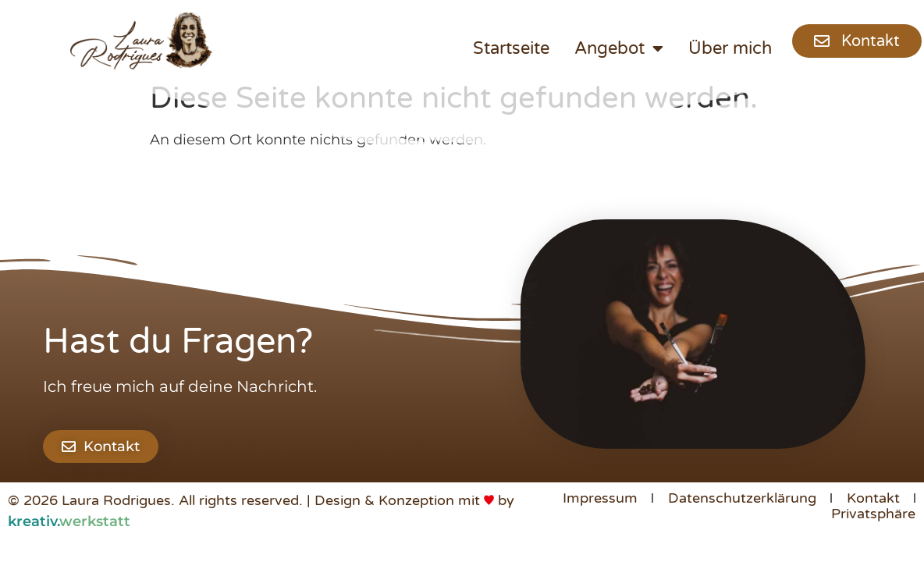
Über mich (730, 48)
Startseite (511, 48)
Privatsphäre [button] (873, 514)
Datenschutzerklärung (742, 498)
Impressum (600, 498)
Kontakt (873, 498)
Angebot (619, 48)
